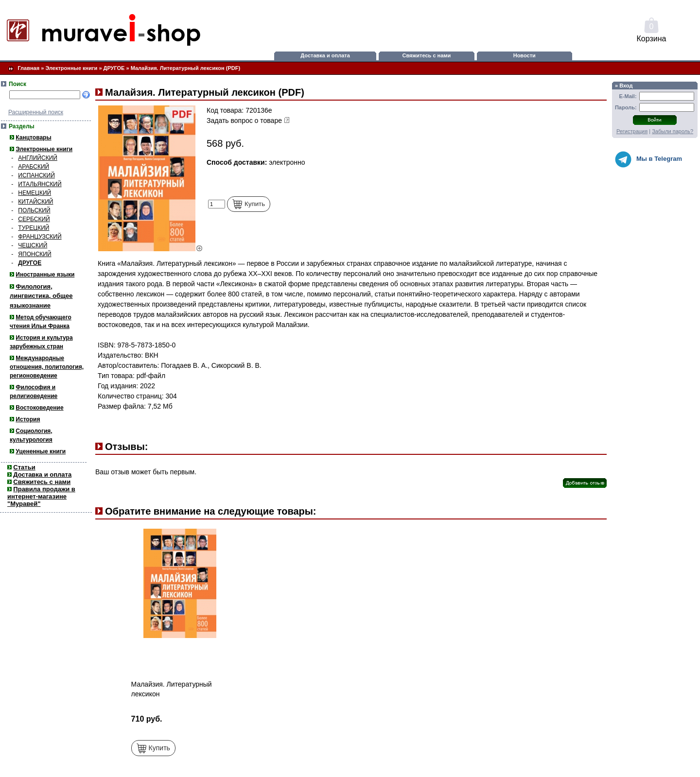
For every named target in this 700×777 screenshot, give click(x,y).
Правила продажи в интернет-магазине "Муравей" (41, 496)
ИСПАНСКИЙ (36, 175)
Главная (28, 68)
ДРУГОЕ (114, 68)
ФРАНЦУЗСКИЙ (40, 237)
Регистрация (632, 131)
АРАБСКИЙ (34, 167)
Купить (249, 204)
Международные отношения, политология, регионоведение (47, 367)
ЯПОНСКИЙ (35, 254)
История (28, 419)
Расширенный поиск (36, 112)
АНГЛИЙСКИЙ (38, 158)
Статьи (24, 467)
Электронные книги (71, 68)
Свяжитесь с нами (427, 55)
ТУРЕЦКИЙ (34, 228)
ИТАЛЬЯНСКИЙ (40, 184)
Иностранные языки (45, 275)
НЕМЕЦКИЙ (35, 193)
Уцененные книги (41, 451)
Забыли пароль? (673, 131)
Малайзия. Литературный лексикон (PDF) (185, 68)
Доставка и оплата (325, 55)
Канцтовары (33, 138)
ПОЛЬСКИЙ (34, 210)
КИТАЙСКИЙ (35, 202)
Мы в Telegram (648, 159)
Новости (525, 55)
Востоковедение (39, 408)
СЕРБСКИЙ (34, 219)
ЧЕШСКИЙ (33, 245)
